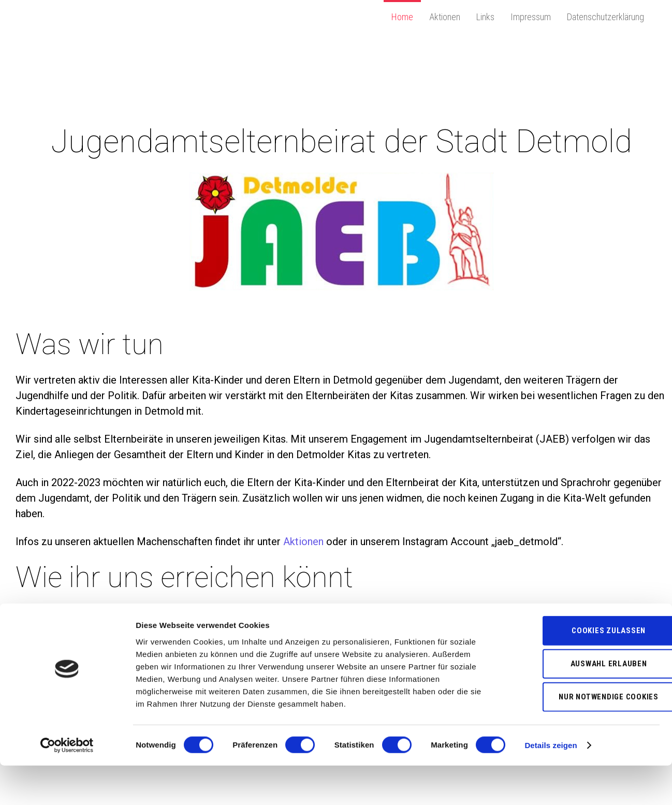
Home (402, 17)
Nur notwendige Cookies (586, 736)
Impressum (531, 17)
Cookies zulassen (586, 670)
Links (485, 17)
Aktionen (445, 17)
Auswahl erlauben (586, 703)
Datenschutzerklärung (605, 17)
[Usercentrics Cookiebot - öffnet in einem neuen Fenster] (67, 785)
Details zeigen (551, 785)
